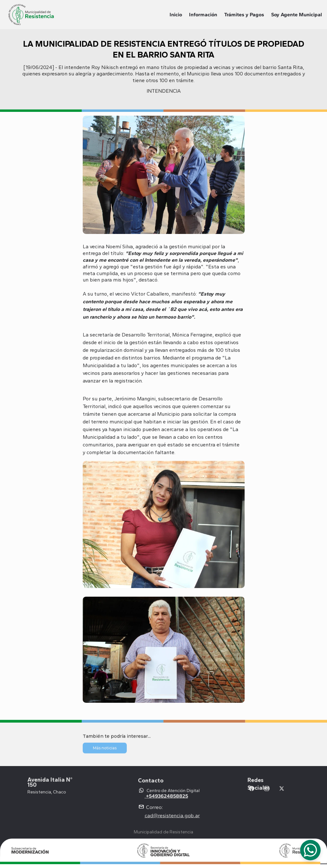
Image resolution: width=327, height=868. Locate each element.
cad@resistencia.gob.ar (172, 821)
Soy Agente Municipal (297, 15)
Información (203, 15)
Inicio (176, 15)
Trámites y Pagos (244, 15)
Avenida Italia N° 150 (51, 785)
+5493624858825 (167, 801)
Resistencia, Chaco (47, 794)
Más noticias (105, 749)
